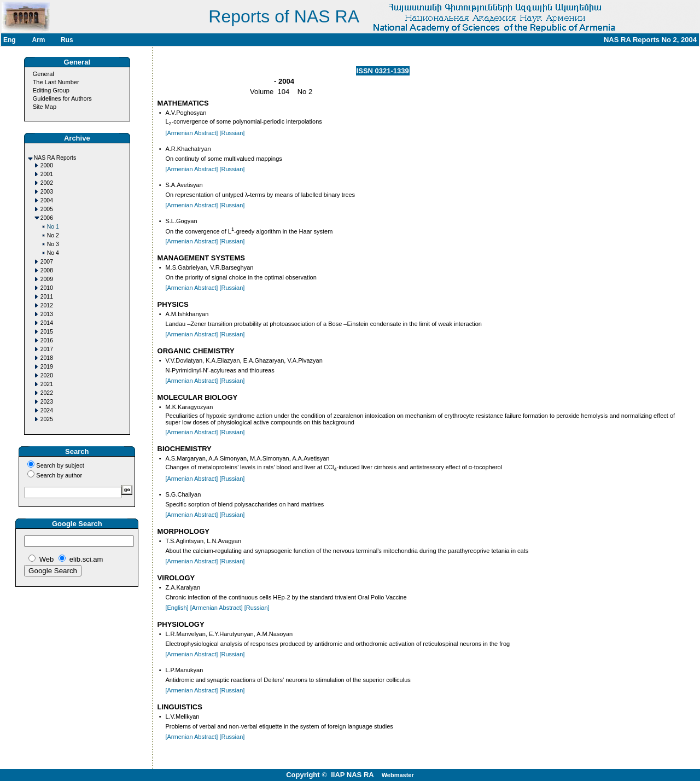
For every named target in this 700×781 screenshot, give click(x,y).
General (43, 74)
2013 (47, 314)
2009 (47, 279)
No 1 (53, 227)
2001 (47, 174)
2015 (47, 332)
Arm (38, 40)
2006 (47, 218)
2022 (47, 393)
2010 (47, 288)
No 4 (53, 253)
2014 (47, 323)
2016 (47, 340)
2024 (47, 410)
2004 (47, 200)
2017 (47, 349)
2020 (47, 375)
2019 (47, 367)
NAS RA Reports (55, 158)
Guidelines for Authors (62, 98)
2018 (47, 358)
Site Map (45, 107)
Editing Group (51, 90)
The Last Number (56, 82)
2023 (47, 402)
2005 (47, 209)
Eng (10, 40)
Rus (67, 40)
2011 (47, 297)
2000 (47, 165)
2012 (47, 305)
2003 (47, 192)
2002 (47, 183)
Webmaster (398, 775)
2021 (47, 384)
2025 (47, 419)
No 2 (53, 235)
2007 (47, 262)
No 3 (53, 244)
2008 (47, 270)
